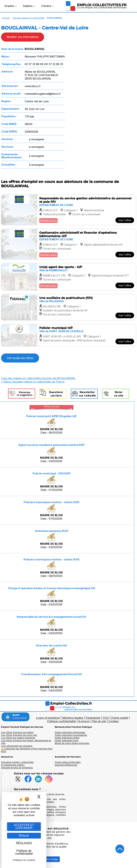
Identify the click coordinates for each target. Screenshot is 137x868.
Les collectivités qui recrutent (17, 746)
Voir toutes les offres (20, 358)
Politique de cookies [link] (24, 860)
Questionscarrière (56, 394)
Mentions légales (73, 718)
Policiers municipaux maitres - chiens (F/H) (51, 559)
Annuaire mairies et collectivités (29, 18)
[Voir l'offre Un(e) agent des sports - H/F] (69, 277)
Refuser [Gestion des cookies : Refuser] (24, 836)
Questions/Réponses (66, 765)
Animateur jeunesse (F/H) (51, 531)
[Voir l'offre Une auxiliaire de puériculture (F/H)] (69, 307)
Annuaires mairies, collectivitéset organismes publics (17, 764)
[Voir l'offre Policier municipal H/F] (69, 335)
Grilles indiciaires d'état (67, 738)
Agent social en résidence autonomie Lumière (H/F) (51, 445)
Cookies (114, 721)
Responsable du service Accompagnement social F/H (51, 617)
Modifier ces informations (23, 37)
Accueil (6, 18)
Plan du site (99, 721)
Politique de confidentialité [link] (24, 852)
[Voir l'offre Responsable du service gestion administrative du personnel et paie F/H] (69, 210)
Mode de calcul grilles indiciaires (72, 743)
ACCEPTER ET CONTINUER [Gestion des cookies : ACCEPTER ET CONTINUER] (24, 827)
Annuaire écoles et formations (17, 768)
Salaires (29, 6)
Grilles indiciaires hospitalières (71, 735)
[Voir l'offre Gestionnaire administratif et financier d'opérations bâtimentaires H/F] (69, 244)
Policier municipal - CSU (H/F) (51, 473)
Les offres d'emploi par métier (17, 732)
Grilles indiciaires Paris (67, 741)
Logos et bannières (48, 718)
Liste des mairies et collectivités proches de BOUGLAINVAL (38, 378)
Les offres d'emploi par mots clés (19, 735)
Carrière (47, 6)
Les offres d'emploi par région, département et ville (26, 742)
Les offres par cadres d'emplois (18, 738)
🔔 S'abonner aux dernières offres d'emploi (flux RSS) (27, 750)
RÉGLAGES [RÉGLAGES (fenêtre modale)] (24, 843)
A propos (84, 721)
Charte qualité (120, 718)
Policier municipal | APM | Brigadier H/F (51, 416)
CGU (106, 718)
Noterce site (119, 394)
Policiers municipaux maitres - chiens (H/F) (51, 502)
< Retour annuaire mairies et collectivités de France (33, 382)
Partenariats (93, 718)
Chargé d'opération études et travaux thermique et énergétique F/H (51, 588)
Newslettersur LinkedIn (87, 394)
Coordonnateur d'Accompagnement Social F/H (51, 674)
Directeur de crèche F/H (51, 645)
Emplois (11, 6)
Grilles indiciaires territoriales (70, 732)
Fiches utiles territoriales (68, 762)
